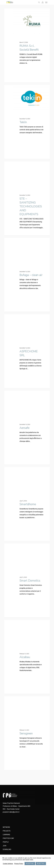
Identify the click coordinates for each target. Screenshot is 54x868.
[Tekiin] (27, 122)
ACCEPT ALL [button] (30, 864)
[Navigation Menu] (46, 2)
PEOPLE (6, 842)
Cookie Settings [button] (8, 864)
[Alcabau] (27, 657)
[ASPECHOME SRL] (27, 351)
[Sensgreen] (27, 733)
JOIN (4, 846)
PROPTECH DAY (8, 838)
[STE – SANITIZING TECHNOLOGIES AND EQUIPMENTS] (27, 198)
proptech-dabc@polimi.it (11, 812)
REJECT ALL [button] (41, 864)
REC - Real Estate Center (11, 809)
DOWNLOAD (7, 849)
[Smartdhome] (27, 504)
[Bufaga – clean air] (27, 275)
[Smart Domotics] (27, 580)
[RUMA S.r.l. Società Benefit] (27, 46)
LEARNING (6, 835)
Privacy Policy (19, 864)
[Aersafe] (27, 428)
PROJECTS (7, 831)
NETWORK (6, 827)
